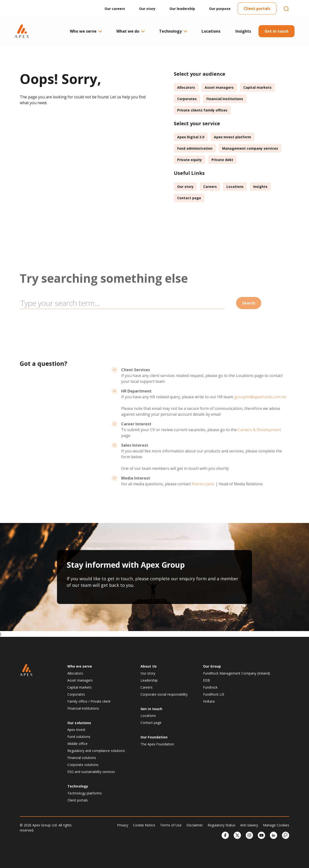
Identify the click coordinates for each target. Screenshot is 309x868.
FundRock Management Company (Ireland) (237, 673)
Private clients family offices (202, 110)
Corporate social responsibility (164, 694)
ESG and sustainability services (91, 772)
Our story (147, 9)
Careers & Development (259, 445)
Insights (243, 31)
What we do (130, 31)
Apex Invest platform (232, 137)
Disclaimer (195, 825)
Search (249, 318)
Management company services (250, 148)
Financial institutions (225, 99)
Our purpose (220, 9)
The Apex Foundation (157, 744)
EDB (207, 680)
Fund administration (195, 148)
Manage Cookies (276, 825)
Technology (173, 31)
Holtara (209, 701)
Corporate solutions (83, 765)
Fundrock (210, 687)
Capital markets (257, 87)
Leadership (149, 680)
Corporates (187, 99)
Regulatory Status (221, 825)
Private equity (190, 160)
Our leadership (182, 9)
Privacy (123, 825)
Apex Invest (76, 730)
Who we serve (86, 31)
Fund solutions (79, 737)
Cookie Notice (144, 825)
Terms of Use (171, 825)
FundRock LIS (214, 694)
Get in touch (277, 31)
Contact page (189, 198)
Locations (211, 31)
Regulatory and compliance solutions (96, 751)
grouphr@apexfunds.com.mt (260, 412)
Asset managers (219, 87)
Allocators (186, 87)
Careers (210, 187)
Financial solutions (82, 758)
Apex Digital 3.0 (191, 137)
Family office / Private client (89, 701)
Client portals (257, 8)
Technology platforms (85, 793)
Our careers (115, 9)
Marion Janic (203, 499)
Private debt (222, 160)
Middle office (77, 744)
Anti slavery (249, 825)
